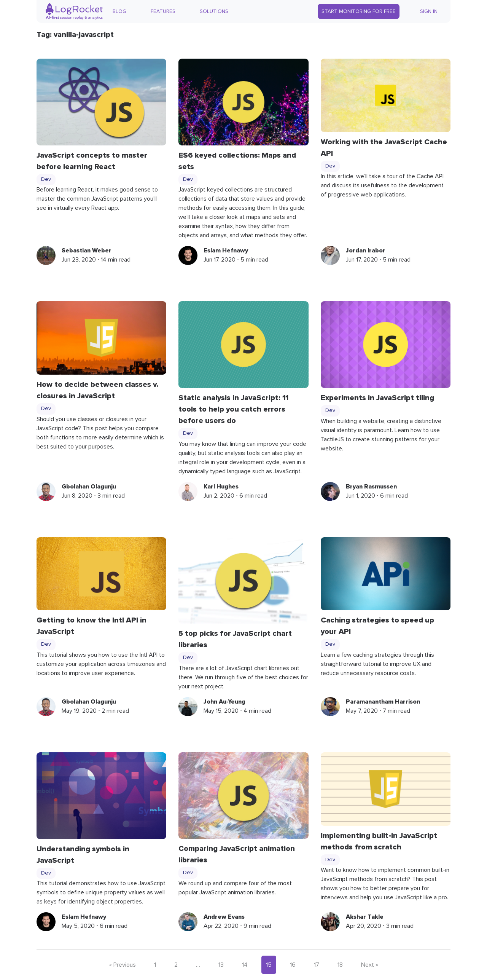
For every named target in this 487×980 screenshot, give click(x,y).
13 (221, 965)
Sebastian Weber (87, 251)
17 (317, 965)
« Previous (123, 965)
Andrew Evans (224, 917)
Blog (119, 11)
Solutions (214, 11)
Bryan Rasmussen (371, 487)
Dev (46, 179)
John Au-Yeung (224, 702)
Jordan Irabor (366, 251)
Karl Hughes (221, 487)
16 (293, 965)
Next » (370, 965)
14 (245, 965)
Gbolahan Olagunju (89, 487)
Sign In (429, 11)
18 (340, 965)
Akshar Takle (365, 917)
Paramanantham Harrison (383, 702)
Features (163, 11)
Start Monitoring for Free (359, 11)
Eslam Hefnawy (226, 251)
